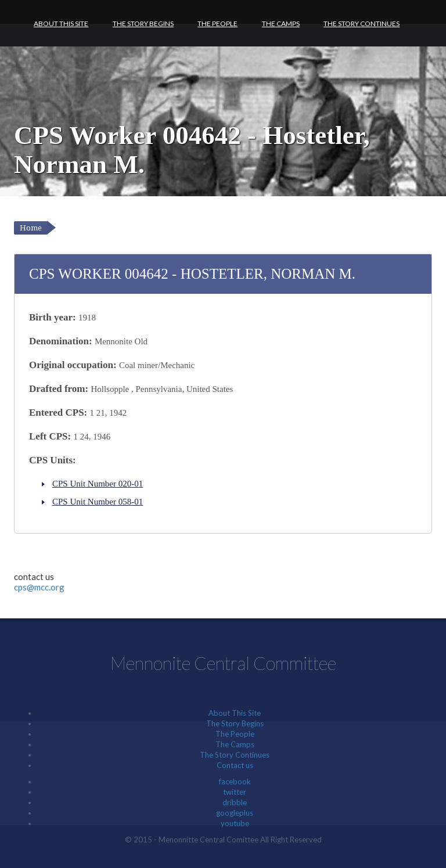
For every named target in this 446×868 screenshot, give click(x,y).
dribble (235, 802)
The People (217, 24)
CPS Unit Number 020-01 (98, 484)
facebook (235, 781)
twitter (235, 792)
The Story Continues (362, 24)
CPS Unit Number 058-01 (98, 502)
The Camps (281, 24)
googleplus (235, 813)
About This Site (61, 24)
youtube (235, 823)
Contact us (235, 765)
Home (31, 228)
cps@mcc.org (39, 587)
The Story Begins (143, 24)
